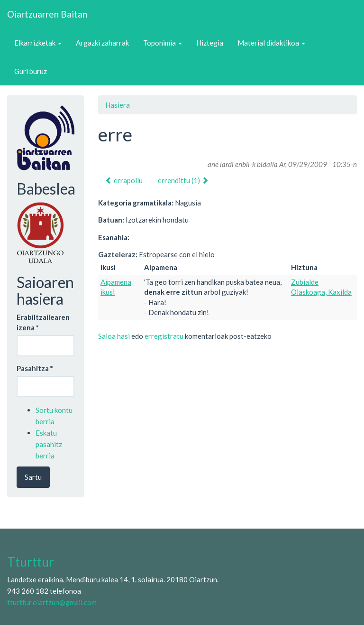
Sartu (33, 477)
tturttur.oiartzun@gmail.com (52, 602)
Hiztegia (210, 43)
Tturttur (31, 562)
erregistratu (164, 336)
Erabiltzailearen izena (43, 322)
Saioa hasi (114, 336)
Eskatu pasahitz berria (49, 444)
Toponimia (163, 43)
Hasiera (118, 105)
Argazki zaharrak (102, 43)
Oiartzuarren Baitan (47, 14)
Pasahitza (35, 368)
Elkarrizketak (38, 43)
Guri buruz (31, 71)
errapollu (124, 180)
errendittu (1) (183, 180)
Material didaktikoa (271, 43)
